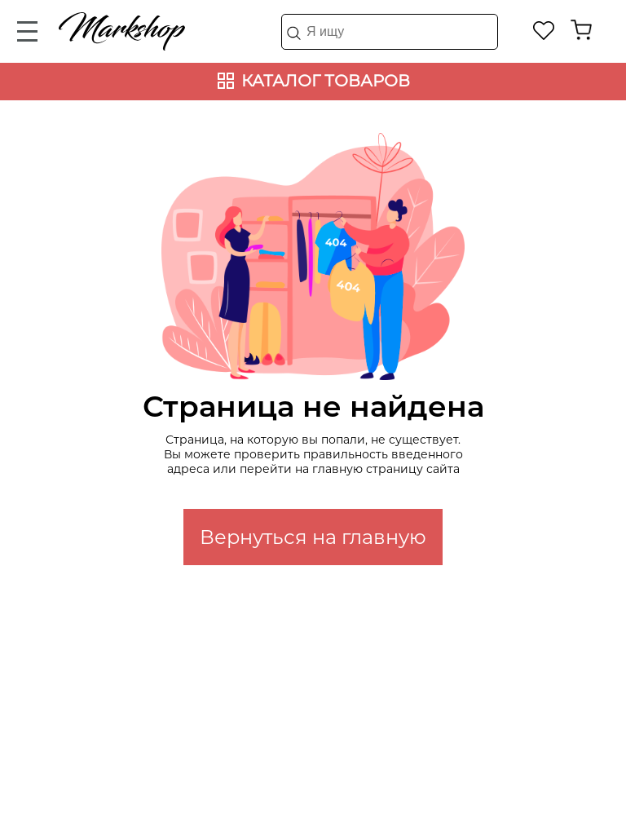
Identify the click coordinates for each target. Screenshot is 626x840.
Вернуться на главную (313, 537)
